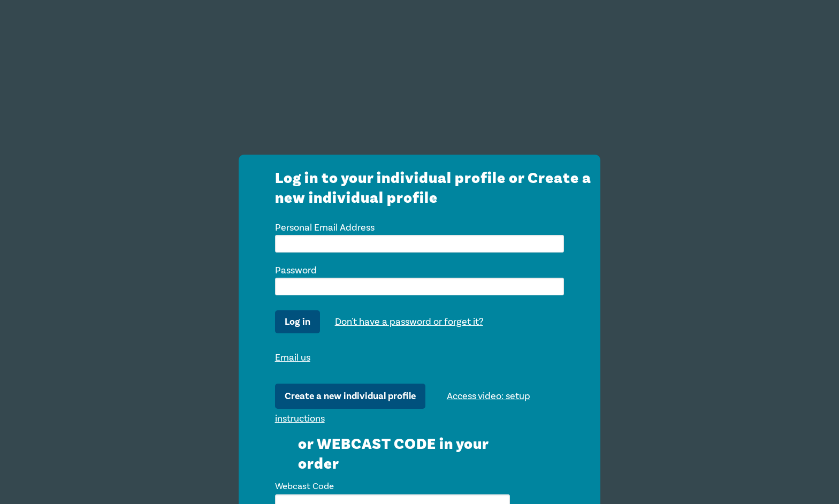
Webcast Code (304, 486)
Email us (293, 357)
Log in (298, 322)
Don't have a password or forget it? (409, 322)
